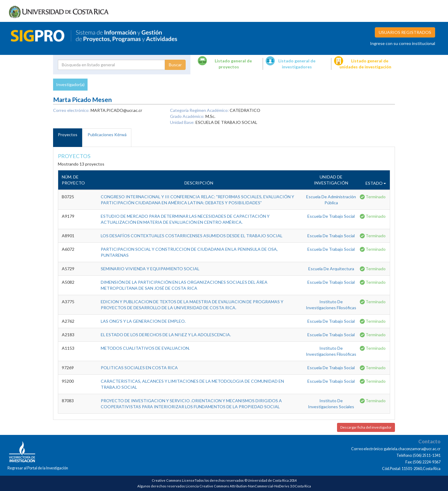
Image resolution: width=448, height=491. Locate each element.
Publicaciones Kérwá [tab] (107, 135)
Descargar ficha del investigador (366, 427)
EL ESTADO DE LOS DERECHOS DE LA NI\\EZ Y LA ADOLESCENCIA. (166, 335)
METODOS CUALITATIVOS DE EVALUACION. (145, 348)
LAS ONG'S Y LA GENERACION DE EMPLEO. (143, 321)
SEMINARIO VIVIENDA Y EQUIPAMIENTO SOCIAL (150, 269)
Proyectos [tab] (68, 135)
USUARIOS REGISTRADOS (405, 32)
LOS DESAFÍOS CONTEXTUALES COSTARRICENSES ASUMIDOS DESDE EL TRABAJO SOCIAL (192, 236)
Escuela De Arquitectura (331, 269)
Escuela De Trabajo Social (331, 216)
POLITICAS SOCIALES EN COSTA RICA (139, 368)
